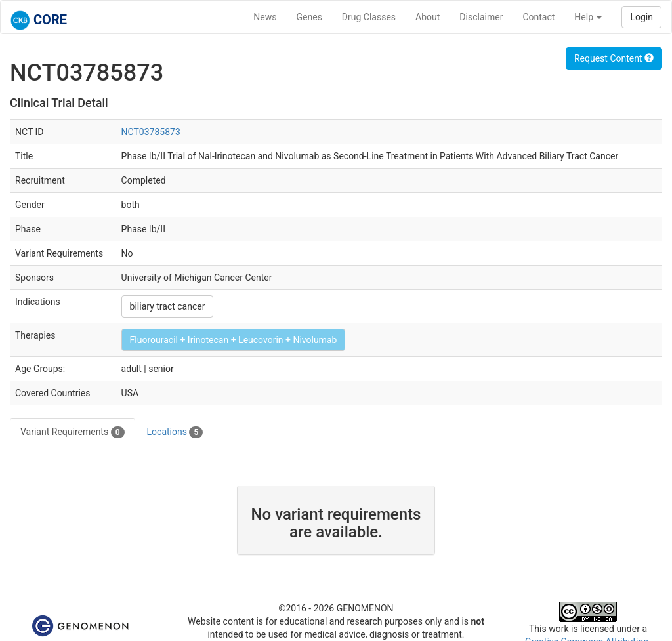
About (428, 17)
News (265, 17)
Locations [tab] (175, 432)
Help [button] (588, 17)
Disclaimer (481, 17)
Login (641, 17)
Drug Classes (369, 17)
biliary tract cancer (168, 306)
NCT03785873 (151, 132)
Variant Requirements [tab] (73, 432)
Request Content (614, 58)
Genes (309, 17)
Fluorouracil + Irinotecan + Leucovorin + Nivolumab (234, 340)
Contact (538, 17)
